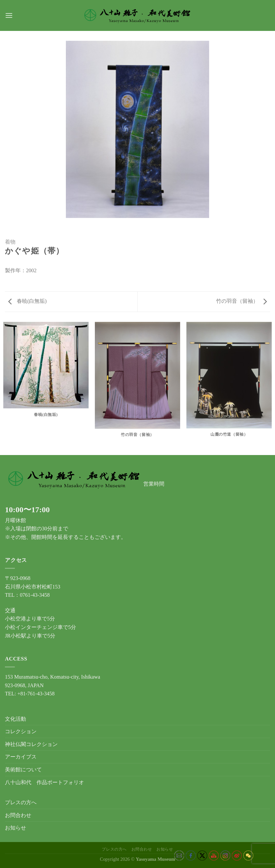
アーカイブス (21, 757)
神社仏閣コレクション (31, 744)
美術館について (23, 770)
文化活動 (15, 719)
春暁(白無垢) (27, 301)
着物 (10, 242)
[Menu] (9, 15)
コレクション (21, 731)
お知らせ (15, 828)
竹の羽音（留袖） (241, 301)
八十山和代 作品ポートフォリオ (44, 782)
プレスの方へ (21, 802)
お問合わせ (18, 815)
